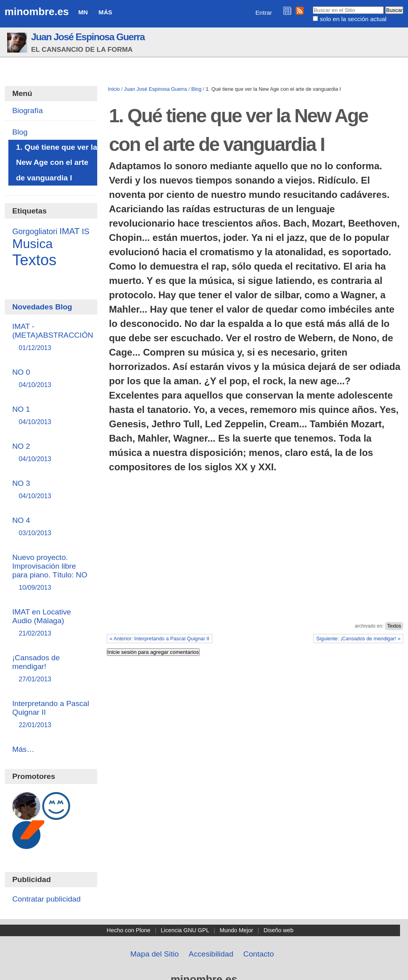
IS (85, 231)
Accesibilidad (211, 954)
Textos (394, 626)
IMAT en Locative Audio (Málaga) (51, 623)
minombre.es (37, 12)
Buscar (313, 6)
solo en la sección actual (353, 19)
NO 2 (51, 453)
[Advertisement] (255, 563)
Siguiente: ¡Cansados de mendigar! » (358, 639)
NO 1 (51, 416)
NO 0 (51, 379)
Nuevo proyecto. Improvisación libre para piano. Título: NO (51, 573)
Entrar (264, 13)
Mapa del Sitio (155, 954)
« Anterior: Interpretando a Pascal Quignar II (159, 639)
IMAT (70, 231)
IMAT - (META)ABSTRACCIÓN (53, 337)
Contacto (259, 954)
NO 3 (51, 490)
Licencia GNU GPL (185, 930)
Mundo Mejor (236, 930)
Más (105, 12)
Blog (196, 89)
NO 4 (51, 527)
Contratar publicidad (47, 899)
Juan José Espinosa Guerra (88, 37)
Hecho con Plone (129, 930)
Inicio (114, 89)
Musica (33, 244)
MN (83, 12)
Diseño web (278, 930)
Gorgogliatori (35, 231)
